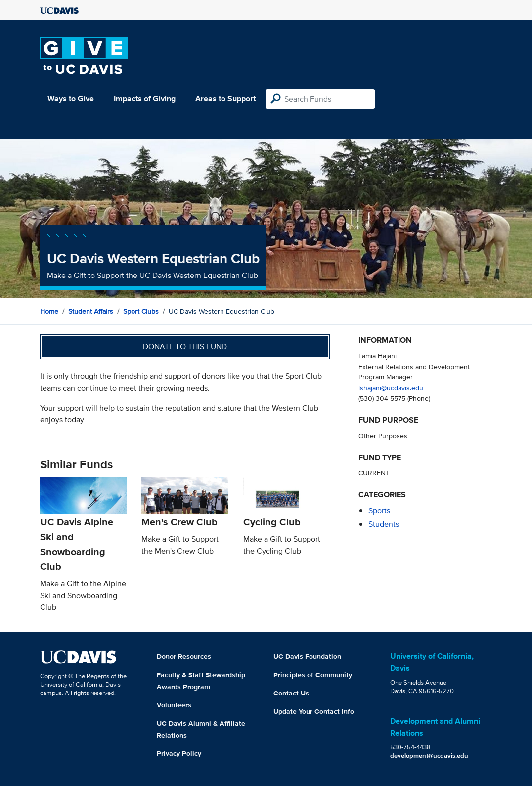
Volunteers (174, 705)
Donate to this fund (185, 347)
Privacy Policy (179, 753)
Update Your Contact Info (314, 711)
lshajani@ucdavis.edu (391, 388)
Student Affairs (91, 311)
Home (49, 311)
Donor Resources (184, 656)
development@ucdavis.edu (429, 756)
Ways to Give (71, 99)
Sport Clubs (141, 311)
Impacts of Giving (145, 99)
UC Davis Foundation (307, 656)
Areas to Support (225, 99)
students (384, 524)
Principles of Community (313, 675)
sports (379, 511)
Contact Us (291, 693)
